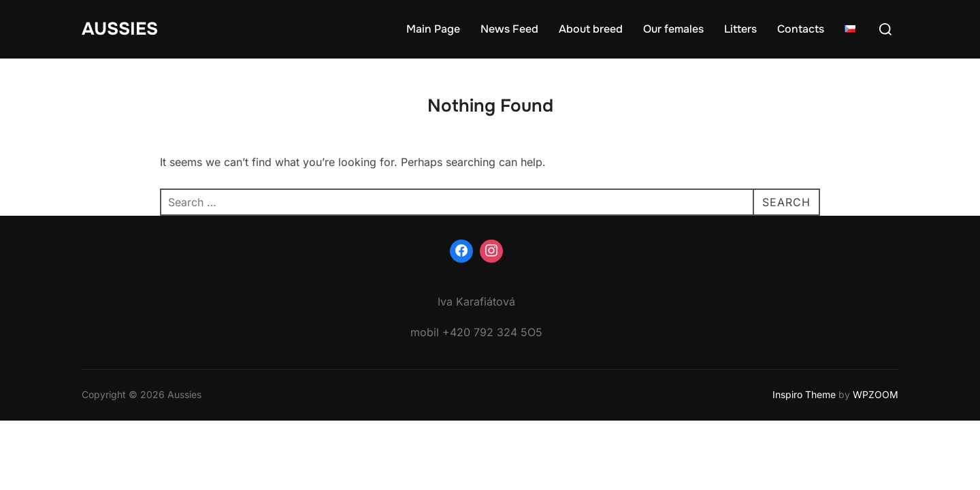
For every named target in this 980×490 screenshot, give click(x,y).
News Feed (509, 29)
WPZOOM (876, 394)
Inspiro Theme (804, 394)
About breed (591, 29)
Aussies (120, 29)
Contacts (801, 29)
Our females (673, 29)
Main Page (433, 29)
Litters (740, 29)
